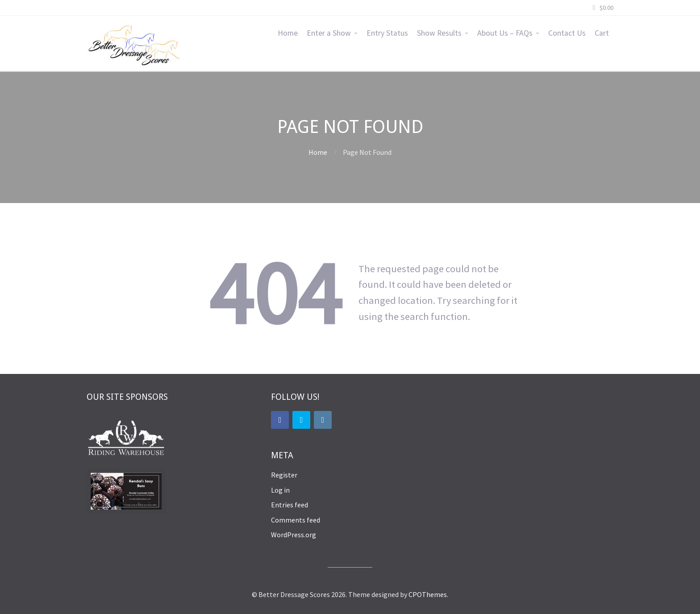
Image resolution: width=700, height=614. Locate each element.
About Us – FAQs (505, 33)
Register (284, 475)
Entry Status (387, 33)
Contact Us (567, 33)
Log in (280, 490)
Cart (602, 33)
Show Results (439, 33)
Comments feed (296, 520)
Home (288, 33)
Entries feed (290, 505)
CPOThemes (428, 594)
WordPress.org (294, 535)
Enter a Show (329, 33)
